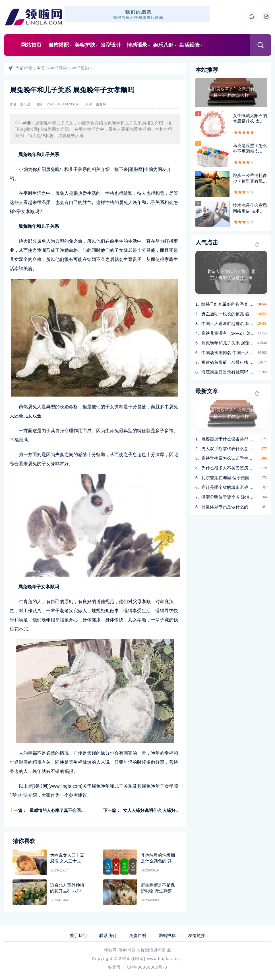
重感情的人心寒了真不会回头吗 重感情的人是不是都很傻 (83, 810)
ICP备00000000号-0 (146, 967)
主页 (41, 68)
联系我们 (108, 936)
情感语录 (137, 45)
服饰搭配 (59, 45)
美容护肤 (85, 45)
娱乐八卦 (163, 45)
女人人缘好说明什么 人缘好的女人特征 (160, 810)
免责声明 (138, 936)
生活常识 (80, 68)
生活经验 (189, 45)
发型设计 (111, 45)
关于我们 (78, 936)
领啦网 (101, 104)
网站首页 (31, 45)
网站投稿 (167, 936)
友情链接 (197, 936)
